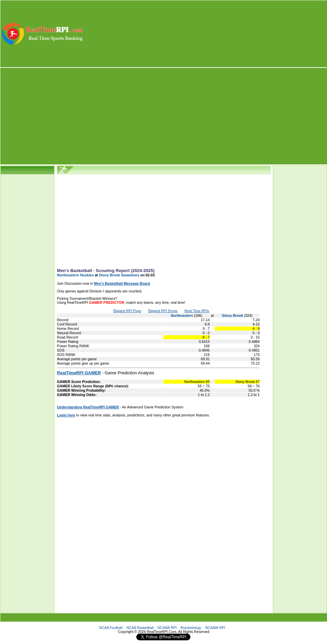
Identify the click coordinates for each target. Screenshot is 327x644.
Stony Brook (233, 315)
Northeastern (182, 315)
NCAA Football (111, 628)
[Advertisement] (206, 34)
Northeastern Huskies (75, 275)
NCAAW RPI (215, 628)
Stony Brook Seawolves (119, 275)
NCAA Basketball (140, 628)
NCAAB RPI (167, 628)
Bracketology (191, 628)
